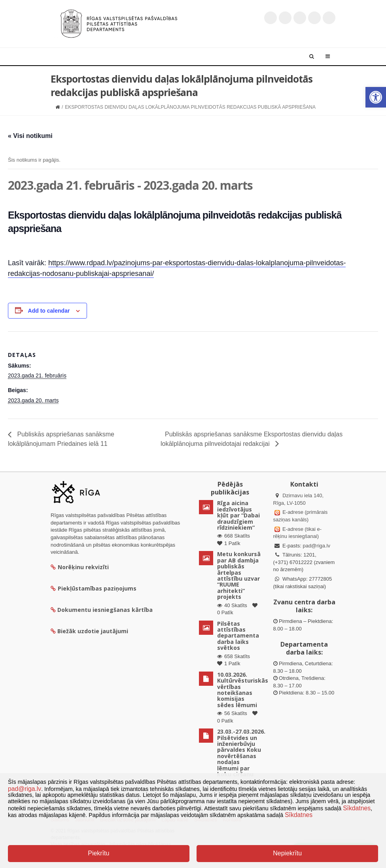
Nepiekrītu (287, 853)
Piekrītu (98, 853)
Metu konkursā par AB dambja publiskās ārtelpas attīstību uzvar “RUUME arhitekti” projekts (239, 575)
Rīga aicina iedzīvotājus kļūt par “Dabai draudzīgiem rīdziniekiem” (238, 515)
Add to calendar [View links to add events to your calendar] (49, 311)
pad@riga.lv (316, 546)
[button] (376, 97)
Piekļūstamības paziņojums (94, 588)
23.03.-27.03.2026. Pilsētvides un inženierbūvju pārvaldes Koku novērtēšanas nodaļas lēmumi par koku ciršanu (241, 753)
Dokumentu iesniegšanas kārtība (105, 610)
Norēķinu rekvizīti (80, 567)
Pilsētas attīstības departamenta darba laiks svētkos (238, 636)
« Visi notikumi (30, 136)
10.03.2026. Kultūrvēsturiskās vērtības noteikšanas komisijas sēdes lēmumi (243, 690)
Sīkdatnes (357, 808)
